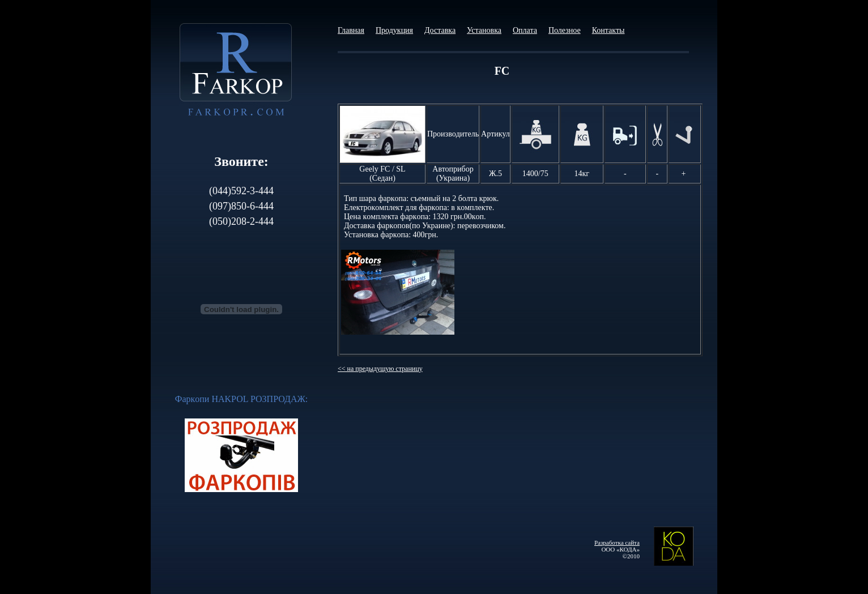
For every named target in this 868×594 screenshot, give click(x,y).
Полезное (565, 30)
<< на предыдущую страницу (380, 369)
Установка (484, 30)
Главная (351, 30)
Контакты (609, 30)
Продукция (394, 30)
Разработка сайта (617, 542)
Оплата (525, 30)
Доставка (440, 30)
